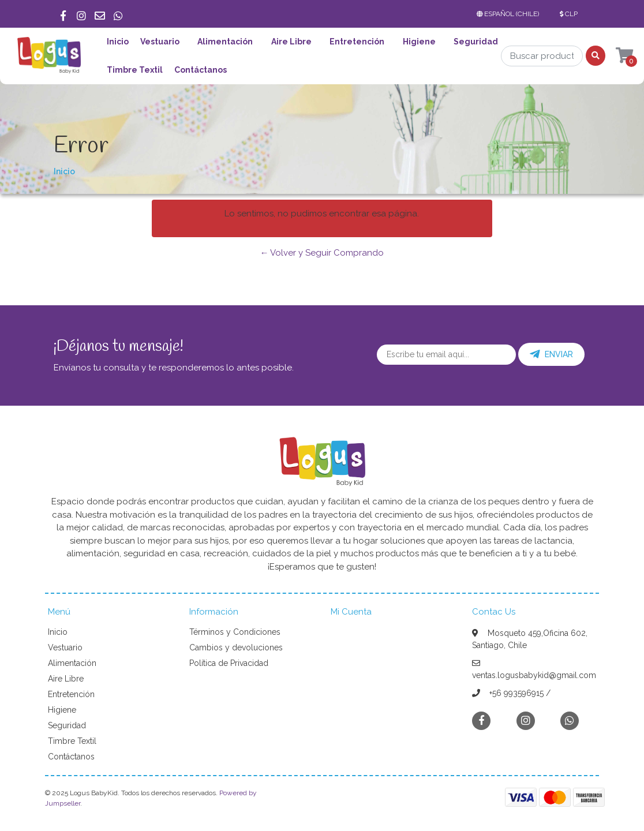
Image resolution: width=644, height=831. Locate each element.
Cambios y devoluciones (236, 647)
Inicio (118, 42)
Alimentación (225, 42)
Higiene (419, 42)
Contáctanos (201, 70)
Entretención (357, 42)
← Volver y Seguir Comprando (322, 253)
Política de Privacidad (229, 663)
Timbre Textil (135, 70)
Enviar (551, 354)
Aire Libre (291, 42)
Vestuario (160, 42)
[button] (510, 14)
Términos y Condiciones (235, 632)
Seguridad (476, 42)
